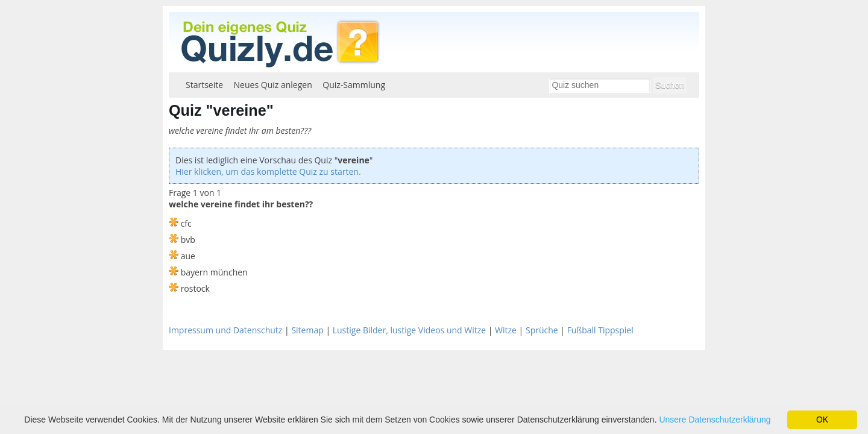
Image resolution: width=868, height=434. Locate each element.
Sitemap (307, 330)
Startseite (204, 85)
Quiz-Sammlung (354, 85)
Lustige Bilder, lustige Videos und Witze (409, 330)
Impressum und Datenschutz (225, 330)
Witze (506, 330)
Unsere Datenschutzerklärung (715, 420)
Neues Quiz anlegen (273, 85)
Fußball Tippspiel (600, 330)
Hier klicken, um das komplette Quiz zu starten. (268, 171)
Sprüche (542, 330)
